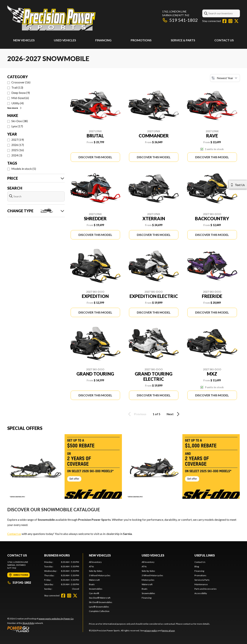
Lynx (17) (17, 126)
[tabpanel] (62, 575)
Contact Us (224, 40)
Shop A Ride (28, 623)
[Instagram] (230, 21)
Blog (197, 566)
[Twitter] (236, 21)
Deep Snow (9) (21, 93)
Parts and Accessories (206, 589)
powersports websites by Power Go (56, 619)
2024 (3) (17, 155)
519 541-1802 (180, 20)
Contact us (14, 534)
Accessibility (201, 593)
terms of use (168, 631)
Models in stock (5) (24, 169)
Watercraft (94, 580)
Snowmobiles (96, 589)
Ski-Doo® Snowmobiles (101, 602)
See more (15, 108)
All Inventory (95, 562)
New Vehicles (24, 40)
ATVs (91, 566)
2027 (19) (18, 140)
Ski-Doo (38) (20, 121)
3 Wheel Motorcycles (100, 575)
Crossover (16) (21, 82)
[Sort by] (225, 78)
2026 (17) (18, 145)
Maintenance (201, 584)
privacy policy (151, 631)
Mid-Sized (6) (20, 98)
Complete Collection (99, 611)
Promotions (141, 40)
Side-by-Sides (96, 571)
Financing (103, 40)
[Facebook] (224, 21)
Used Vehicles (65, 40)
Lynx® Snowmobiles (99, 607)
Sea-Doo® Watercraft (100, 598)
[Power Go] (41, 629)
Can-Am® (94, 593)
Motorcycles (148, 580)
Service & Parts (183, 40)
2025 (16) (18, 150)
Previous (137, 414)
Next (174, 414)
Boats (92, 584)
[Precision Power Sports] (51, 18)
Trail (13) (17, 87)
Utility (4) (18, 103)
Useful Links (205, 555)
